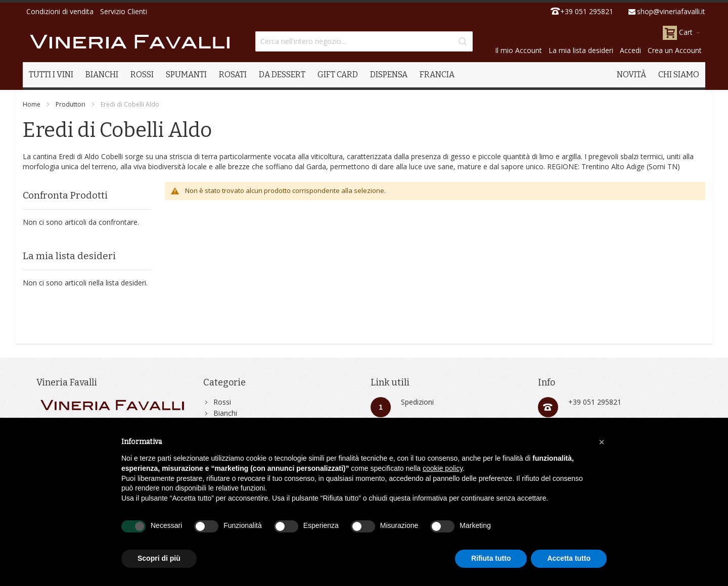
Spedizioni (417, 402)
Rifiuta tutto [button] (491, 558)
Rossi (222, 402)
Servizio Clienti (124, 11)
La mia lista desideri (581, 50)
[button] (602, 442)
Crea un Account (675, 50)
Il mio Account (518, 50)
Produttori (71, 104)
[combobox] (364, 41)
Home (32, 104)
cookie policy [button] (443, 468)
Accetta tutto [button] (569, 558)
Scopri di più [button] (159, 558)
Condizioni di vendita (60, 11)
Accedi (630, 50)
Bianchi (225, 413)
